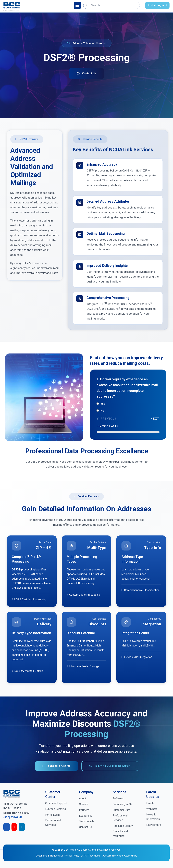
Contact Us (87, 74)
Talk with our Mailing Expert (110, 766)
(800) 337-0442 (13, 817)
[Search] (87, 5)
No (100, 411)
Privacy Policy (72, 856)
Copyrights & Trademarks (49, 856)
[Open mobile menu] (77, 5)
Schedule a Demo (56, 766)
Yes (101, 404)
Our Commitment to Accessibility (120, 856)
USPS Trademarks (91, 856)
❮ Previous (107, 419)
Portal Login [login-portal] (157, 5)
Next (155, 419)
